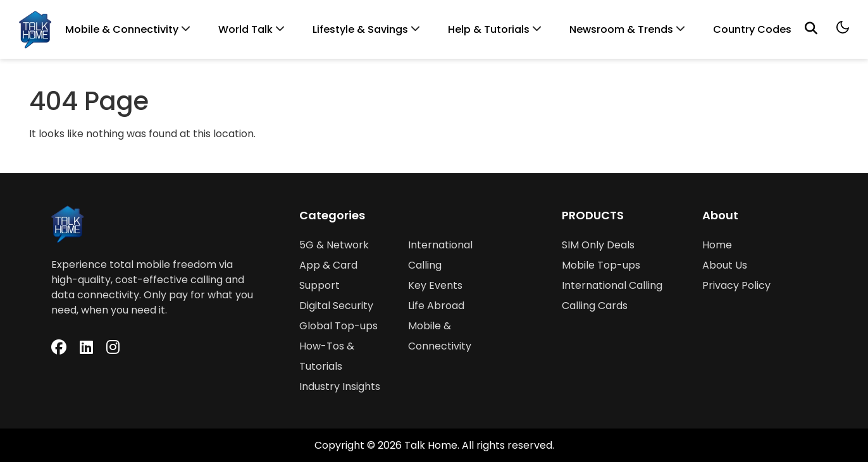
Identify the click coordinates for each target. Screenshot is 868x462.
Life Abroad (436, 306)
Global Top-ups (338, 326)
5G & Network (334, 245)
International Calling (612, 285)
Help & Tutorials (489, 29)
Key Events (435, 285)
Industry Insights (340, 386)
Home (717, 245)
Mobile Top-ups (601, 265)
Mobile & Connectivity (122, 29)
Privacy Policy (736, 285)
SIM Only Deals (598, 245)
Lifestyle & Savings (360, 29)
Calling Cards (595, 306)
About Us (725, 265)
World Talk (245, 29)
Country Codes (752, 29)
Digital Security (336, 306)
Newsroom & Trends (621, 29)
